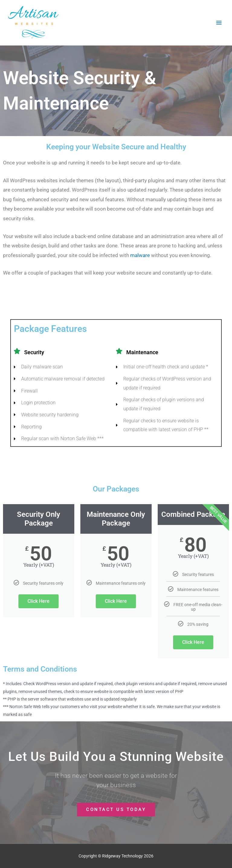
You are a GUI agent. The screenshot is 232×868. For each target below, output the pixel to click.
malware (140, 255)
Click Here (39, 601)
